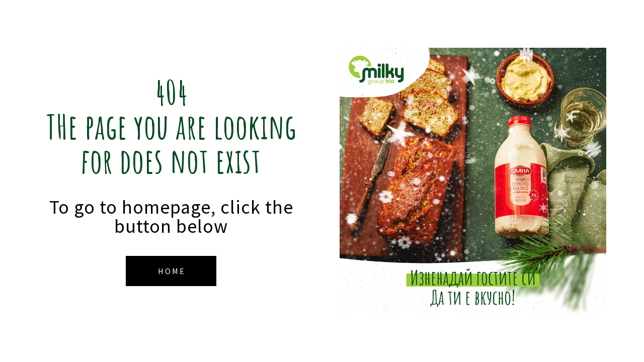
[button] (171, 271)
